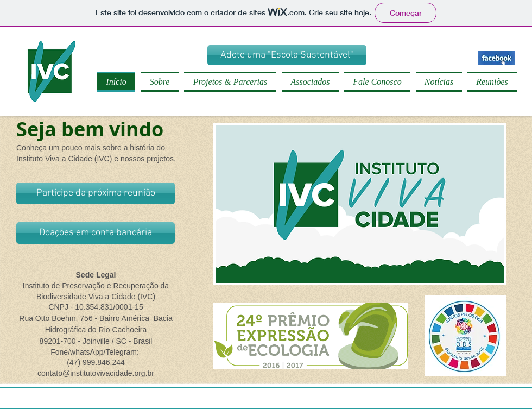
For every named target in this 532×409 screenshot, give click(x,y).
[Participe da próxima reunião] (96, 193)
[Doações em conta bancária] (96, 233)
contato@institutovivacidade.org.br (96, 373)
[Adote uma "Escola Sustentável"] (287, 55)
